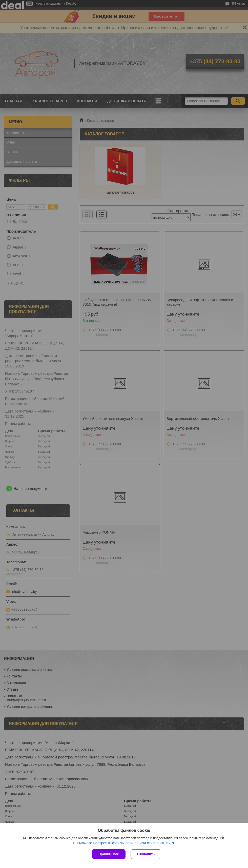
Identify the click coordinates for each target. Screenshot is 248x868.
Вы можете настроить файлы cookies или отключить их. (122, 843)
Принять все (109, 854)
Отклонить (146, 854)
